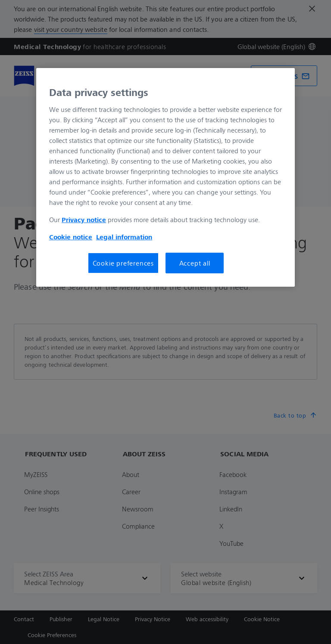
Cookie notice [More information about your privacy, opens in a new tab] (71, 237)
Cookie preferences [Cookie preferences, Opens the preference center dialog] (123, 263)
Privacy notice (84, 220)
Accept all (195, 263)
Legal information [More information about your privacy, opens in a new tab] (124, 237)
